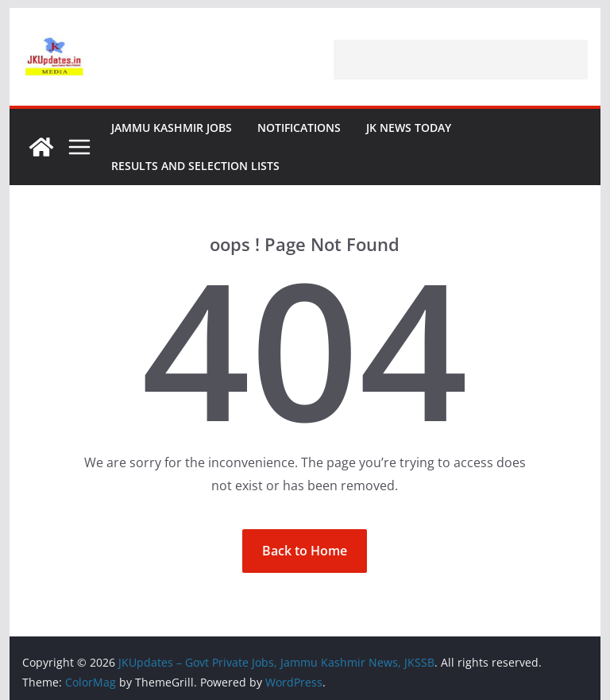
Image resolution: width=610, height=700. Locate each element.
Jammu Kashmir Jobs (172, 128)
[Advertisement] (461, 60)
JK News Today (409, 128)
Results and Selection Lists (195, 166)
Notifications (299, 128)
